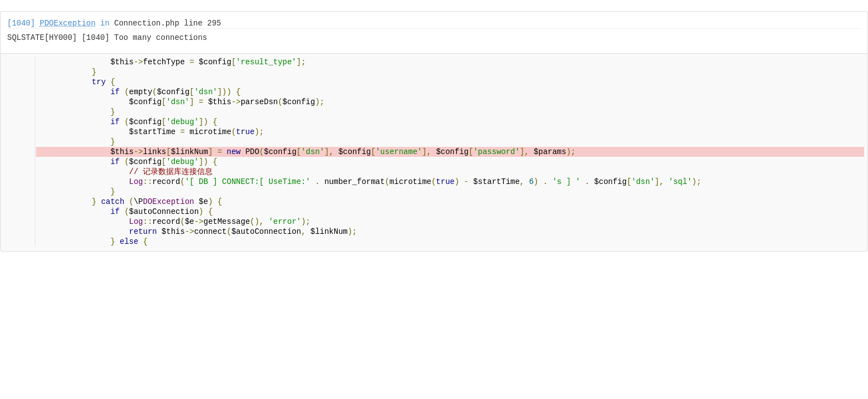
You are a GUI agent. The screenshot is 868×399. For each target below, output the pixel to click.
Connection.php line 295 (167, 23)
